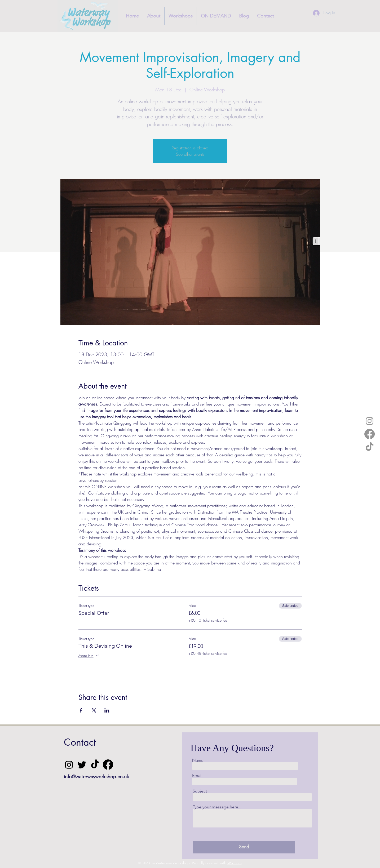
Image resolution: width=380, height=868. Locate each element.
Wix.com (235, 863)
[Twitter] (82, 765)
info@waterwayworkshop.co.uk (96, 777)
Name (198, 760)
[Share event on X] (94, 710)
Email (197, 776)
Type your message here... (217, 807)
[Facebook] (370, 434)
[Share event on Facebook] (81, 710)
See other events (190, 154)
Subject (200, 791)
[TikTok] (370, 447)
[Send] (244, 847)
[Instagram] (370, 421)
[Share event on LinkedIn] (107, 710)
